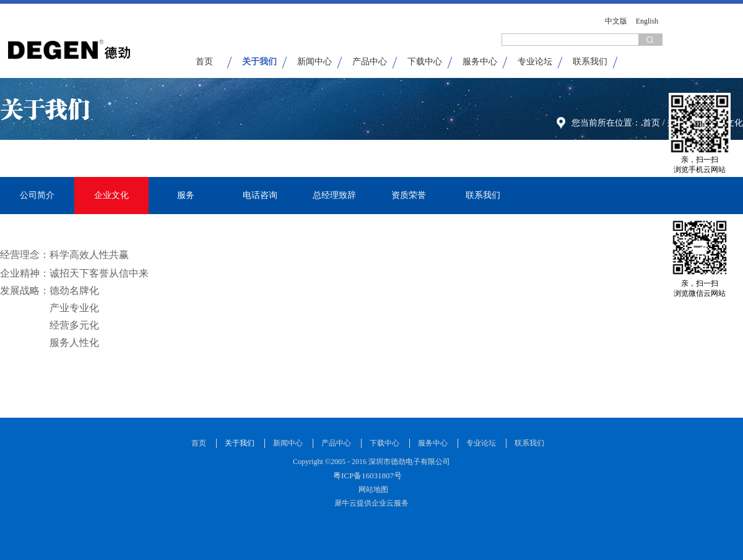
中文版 (616, 21)
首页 (204, 62)
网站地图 (371, 489)
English (647, 21)
